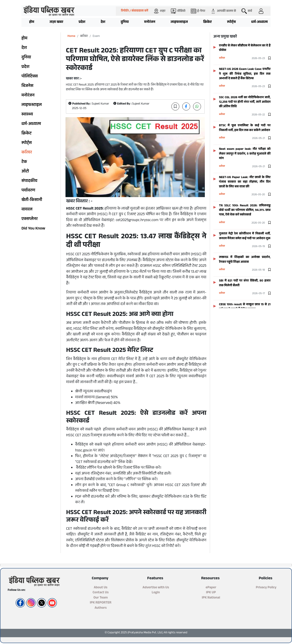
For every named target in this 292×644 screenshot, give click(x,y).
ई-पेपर (198, 11)
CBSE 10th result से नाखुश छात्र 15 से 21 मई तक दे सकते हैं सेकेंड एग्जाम (245, 307)
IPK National (211, 598)
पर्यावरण (28, 191)
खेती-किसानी (32, 200)
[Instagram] (30, 603)
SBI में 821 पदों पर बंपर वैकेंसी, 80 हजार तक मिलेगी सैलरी (245, 283)
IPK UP (211, 593)
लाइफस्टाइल (179, 22)
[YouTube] (52, 603)
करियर (27, 153)
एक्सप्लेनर (30, 219)
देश (103, 22)
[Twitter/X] (41, 603)
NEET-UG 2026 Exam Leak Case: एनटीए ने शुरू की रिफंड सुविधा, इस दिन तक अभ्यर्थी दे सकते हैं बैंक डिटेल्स (245, 74)
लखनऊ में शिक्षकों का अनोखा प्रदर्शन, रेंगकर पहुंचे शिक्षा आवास (245, 260)
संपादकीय (29, 181)
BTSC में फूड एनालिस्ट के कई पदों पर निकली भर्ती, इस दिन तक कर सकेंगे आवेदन (245, 128)
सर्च (247, 11)
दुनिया (125, 22)
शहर (159, 11)
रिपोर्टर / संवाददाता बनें (134, 11)
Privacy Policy (266, 588)
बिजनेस (27, 86)
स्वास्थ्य (27, 115)
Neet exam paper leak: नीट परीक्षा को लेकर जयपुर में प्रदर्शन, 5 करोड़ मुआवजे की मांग (245, 154)
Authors (101, 608)
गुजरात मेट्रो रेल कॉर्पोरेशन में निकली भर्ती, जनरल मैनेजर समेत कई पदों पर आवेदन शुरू (245, 236)
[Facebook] (20, 603)
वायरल (27, 210)
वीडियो (178, 11)
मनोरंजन (150, 22)
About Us (100, 588)
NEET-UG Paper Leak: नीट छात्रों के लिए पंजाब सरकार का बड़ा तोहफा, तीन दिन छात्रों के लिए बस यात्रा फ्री (245, 182)
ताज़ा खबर (56, 22)
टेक (24, 162)
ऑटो (25, 172)
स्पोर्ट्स (232, 22)
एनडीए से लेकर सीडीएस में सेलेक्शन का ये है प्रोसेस (245, 48)
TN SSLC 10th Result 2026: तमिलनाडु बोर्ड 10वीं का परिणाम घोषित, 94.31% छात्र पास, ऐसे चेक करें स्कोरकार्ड (245, 210)
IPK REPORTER (101, 603)
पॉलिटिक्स (30, 77)
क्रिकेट (208, 22)
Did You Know (33, 229)
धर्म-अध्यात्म (259, 22)
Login (156, 593)
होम (32, 22)
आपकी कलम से (223, 11)
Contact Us (101, 593)
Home (71, 36)
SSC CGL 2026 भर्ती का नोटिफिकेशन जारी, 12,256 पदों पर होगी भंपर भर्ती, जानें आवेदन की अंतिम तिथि (245, 102)
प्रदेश (82, 22)
